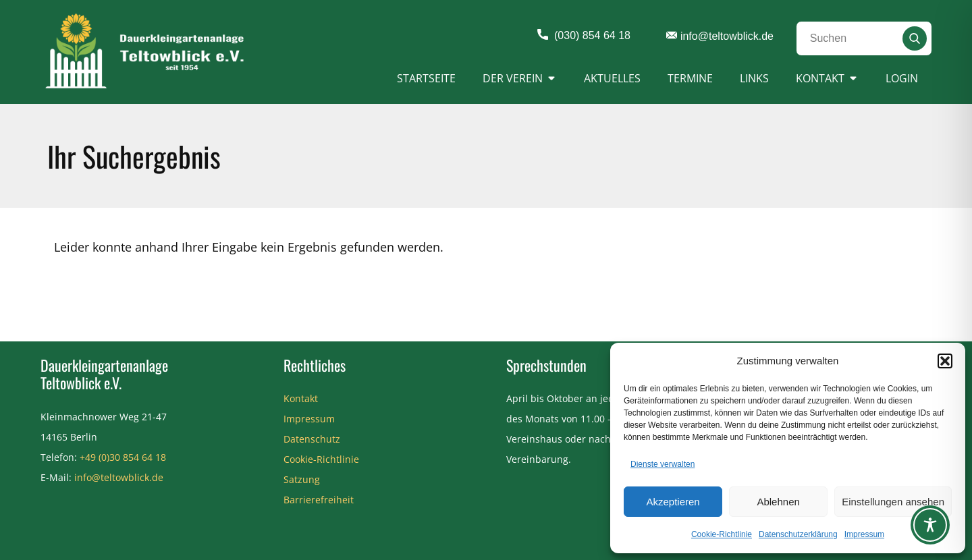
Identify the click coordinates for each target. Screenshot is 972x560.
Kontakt (820, 78)
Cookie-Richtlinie (722, 534)
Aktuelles (612, 78)
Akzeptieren (673, 502)
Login (902, 78)
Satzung (302, 479)
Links (754, 78)
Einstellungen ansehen (893, 502)
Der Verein (513, 78)
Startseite (426, 78)
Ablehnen (778, 502)
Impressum (864, 534)
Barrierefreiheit (319, 500)
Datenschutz (312, 439)
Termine (690, 78)
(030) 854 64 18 (584, 36)
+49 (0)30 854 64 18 (123, 457)
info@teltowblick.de (720, 36)
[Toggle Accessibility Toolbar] (930, 525)
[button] (945, 361)
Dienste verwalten (663, 464)
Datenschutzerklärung (798, 534)
